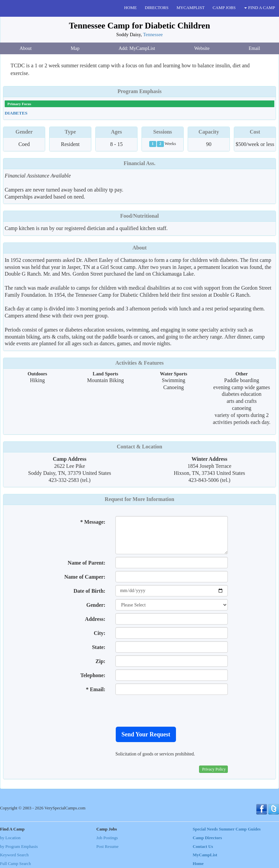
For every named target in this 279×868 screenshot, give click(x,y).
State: (99, 647)
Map (75, 48)
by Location (10, 838)
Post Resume (107, 847)
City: (100, 633)
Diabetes (16, 113)
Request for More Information (139, 499)
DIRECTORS (157, 8)
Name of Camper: (85, 577)
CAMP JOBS (224, 8)
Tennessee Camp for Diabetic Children (139, 26)
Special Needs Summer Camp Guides (227, 829)
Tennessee (153, 34)
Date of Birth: (89, 591)
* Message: (93, 522)
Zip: (101, 661)
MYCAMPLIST (191, 8)
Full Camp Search (15, 864)
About (25, 48)
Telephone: (93, 675)
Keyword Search (14, 855)
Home (198, 864)
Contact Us (203, 847)
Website (202, 48)
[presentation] (166, 711)
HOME (130, 8)
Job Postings (107, 838)
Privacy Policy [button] (214, 769)
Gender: (96, 605)
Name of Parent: (86, 563)
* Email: (96, 689)
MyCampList (205, 855)
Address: (95, 619)
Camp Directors (207, 838)
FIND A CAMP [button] (260, 8)
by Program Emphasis (19, 847)
